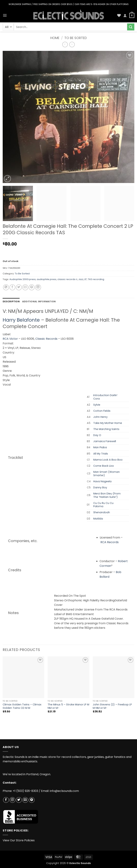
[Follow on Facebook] (6, 800)
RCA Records (110, 542)
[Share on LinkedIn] (38, 287)
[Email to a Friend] (25, 287)
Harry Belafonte (21, 320)
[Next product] (65, 45)
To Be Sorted (76, 38)
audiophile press (47, 279)
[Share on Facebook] (12, 287)
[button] (5, 15)
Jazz (81, 279)
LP (86, 279)
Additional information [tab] (39, 301)
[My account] (125, 15)
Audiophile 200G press (23, 279)
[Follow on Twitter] (19, 800)
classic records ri (67, 279)
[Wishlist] (119, 15)
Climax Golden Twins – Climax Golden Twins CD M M (22, 706)
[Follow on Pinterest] (32, 800)
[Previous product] (72, 45)
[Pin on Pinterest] (32, 287)
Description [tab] (11, 301)
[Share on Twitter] (19, 287)
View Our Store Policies (19, 840)
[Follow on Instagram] (12, 800)
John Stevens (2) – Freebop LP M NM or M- (112, 706)
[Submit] (131, 27)
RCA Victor (10, 339)
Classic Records (46, 339)
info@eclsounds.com (64, 791)
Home (55, 38)
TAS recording (96, 279)
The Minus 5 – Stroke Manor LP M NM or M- (68, 706)
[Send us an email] (25, 800)
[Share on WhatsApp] (6, 287)
